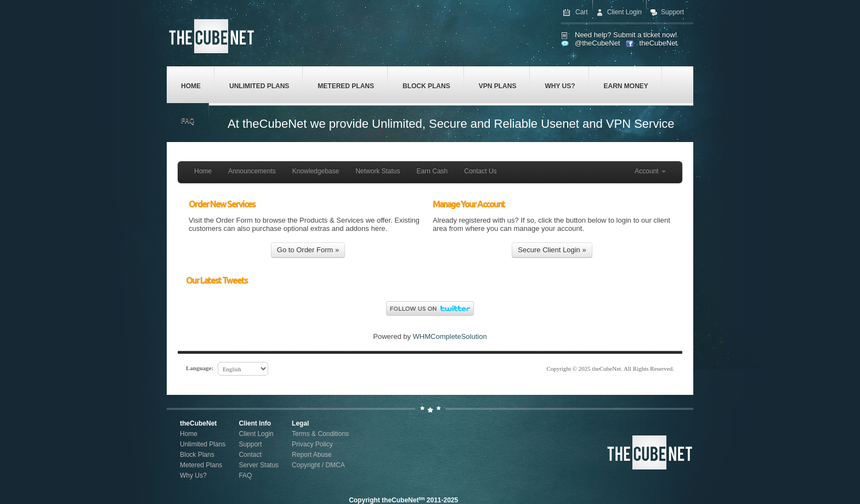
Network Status (378, 171)
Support (672, 12)
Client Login (624, 12)
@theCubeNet (598, 43)
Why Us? (560, 86)
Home (191, 86)
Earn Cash (432, 171)
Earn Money (626, 86)
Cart (582, 12)
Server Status (259, 465)
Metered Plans (346, 86)
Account (650, 171)
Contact (250, 455)
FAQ (188, 121)
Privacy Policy (312, 444)
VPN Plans (498, 86)
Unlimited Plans (259, 86)
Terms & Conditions (320, 434)
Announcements (252, 171)
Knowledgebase (316, 171)
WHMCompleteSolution (450, 336)
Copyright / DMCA (318, 465)
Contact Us (480, 171)
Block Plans (426, 86)
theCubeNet (658, 43)
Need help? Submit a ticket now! (626, 35)
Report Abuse (312, 455)
